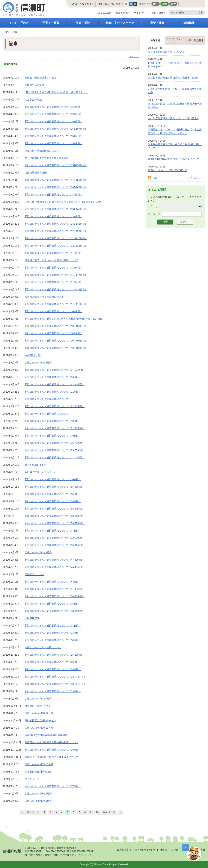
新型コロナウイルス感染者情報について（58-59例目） (55, 523)
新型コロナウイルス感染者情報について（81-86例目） (55, 428)
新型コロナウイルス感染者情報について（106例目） (54, 333)
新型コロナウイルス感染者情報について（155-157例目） (56, 129)
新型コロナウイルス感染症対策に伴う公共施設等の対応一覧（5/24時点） (65, 319)
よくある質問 (105, 13)
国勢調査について (34, 574)
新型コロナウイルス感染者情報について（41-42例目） (55, 589)
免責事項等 (123, 850)
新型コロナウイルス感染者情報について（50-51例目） (55, 545)
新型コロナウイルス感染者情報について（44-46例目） (55, 567)
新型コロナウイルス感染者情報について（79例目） (53, 436)
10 (97, 812)
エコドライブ (32, 779)
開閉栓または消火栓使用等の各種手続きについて (52, 757)
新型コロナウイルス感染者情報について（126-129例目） (56, 231)
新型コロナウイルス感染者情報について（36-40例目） (55, 596)
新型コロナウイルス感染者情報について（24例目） (53, 669)
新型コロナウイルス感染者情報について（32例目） (53, 626)
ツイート (134, 56)
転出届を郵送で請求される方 (41, 78)
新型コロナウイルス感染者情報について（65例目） (53, 494)
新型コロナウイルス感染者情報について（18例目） (53, 750)
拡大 (173, 4)
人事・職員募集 (195, 40)
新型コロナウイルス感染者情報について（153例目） (54, 143)
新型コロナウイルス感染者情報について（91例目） (53, 392)
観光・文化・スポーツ (120, 23)
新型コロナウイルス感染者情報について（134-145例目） (56, 209)
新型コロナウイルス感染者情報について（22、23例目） (55, 677)
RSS (154, 178)
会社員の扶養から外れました (41, 472)
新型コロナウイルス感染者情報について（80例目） (53, 421)
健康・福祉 (83, 23)
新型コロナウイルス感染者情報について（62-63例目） (55, 509)
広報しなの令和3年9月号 (38, 801)
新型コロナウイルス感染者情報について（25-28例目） (55, 655)
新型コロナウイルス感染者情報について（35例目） (53, 604)
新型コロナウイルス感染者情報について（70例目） (53, 479)
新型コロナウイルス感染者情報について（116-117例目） (56, 275)
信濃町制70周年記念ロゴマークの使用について (174, 159)
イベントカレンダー (175, 41)
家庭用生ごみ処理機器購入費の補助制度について (52, 742)
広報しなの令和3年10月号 (39, 764)
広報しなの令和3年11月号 (39, 728)
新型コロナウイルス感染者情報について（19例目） (53, 691)
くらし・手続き (19, 23)
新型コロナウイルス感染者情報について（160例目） (54, 107)
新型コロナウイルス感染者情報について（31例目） (53, 633)
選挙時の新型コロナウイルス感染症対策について (52, 260)
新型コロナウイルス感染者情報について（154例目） (54, 136)
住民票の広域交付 (34, 85)
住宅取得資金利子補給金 (38, 772)
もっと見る (196, 178)
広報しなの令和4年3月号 (38, 363)
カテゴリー (154, 206)
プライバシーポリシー (144, 850)
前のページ (33, 812)
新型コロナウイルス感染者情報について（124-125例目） (56, 238)
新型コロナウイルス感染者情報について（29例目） (53, 662)
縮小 (156, 4)
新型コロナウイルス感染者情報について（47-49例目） (55, 560)
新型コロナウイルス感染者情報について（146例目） (54, 195)
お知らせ (155, 40)
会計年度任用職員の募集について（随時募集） (174, 118)
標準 (165, 4)
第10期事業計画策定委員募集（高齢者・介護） (174, 78)
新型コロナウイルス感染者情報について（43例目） (53, 582)
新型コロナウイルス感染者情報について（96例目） (53, 377)
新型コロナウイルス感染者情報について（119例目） (54, 253)
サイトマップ (141, 13)
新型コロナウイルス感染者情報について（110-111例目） (56, 304)
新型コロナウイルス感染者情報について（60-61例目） (55, 516)
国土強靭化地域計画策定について (43, 151)
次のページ (109, 812)
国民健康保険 (32, 618)
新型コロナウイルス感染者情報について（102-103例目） (56, 348)
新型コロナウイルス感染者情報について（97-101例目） (55, 370)
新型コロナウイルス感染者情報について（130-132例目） (56, 224)
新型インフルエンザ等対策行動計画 (168, 170)
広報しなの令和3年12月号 (39, 713)
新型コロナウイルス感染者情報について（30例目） (53, 640)
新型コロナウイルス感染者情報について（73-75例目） (55, 450)
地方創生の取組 (33, 100)
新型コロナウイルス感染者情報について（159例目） (54, 114)
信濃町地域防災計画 (36, 173)
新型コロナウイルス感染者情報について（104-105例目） (56, 341)
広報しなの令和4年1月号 (38, 699)
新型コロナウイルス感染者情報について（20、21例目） (55, 684)
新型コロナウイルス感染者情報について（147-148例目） (56, 187)
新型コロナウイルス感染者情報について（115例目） (54, 282)
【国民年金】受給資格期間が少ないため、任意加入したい (56, 92)
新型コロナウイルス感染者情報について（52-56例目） (55, 538)
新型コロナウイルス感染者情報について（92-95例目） (55, 384)
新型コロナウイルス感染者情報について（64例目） (53, 501)
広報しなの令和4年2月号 (38, 552)
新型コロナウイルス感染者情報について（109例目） (54, 311)
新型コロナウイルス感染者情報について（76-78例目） (55, 443)
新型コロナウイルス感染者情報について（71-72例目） (55, 458)
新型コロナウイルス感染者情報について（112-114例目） (56, 289)
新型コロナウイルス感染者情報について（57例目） (53, 531)
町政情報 (189, 23)
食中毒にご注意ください (38, 706)
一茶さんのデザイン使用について (43, 647)
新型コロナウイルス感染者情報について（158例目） (54, 121)
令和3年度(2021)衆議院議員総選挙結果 (46, 735)
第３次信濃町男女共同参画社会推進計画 (47, 158)
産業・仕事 (157, 23)
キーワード (154, 214)
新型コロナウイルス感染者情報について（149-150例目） (56, 180)
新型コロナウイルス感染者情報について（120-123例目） (56, 246)
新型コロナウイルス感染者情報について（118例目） (54, 268)
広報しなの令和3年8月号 (38, 794)
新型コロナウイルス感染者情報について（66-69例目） (55, 487)
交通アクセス (123, 13)
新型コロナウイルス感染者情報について (47, 399)
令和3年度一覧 (33, 355)
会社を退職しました (36, 465)
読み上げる (108, 4)
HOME (6, 32)
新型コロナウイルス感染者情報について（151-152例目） (56, 165)
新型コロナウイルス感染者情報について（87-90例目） (55, 406)
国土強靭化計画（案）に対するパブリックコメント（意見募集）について (65, 202)
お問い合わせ (159, 13)
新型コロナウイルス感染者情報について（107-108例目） (56, 326)
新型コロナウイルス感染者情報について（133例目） (54, 216)
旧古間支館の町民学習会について (166, 52)
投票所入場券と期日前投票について (44, 297)
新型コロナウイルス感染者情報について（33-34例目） (55, 611)
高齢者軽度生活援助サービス (41, 720)
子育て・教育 (51, 23)
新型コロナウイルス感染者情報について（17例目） (53, 786)
